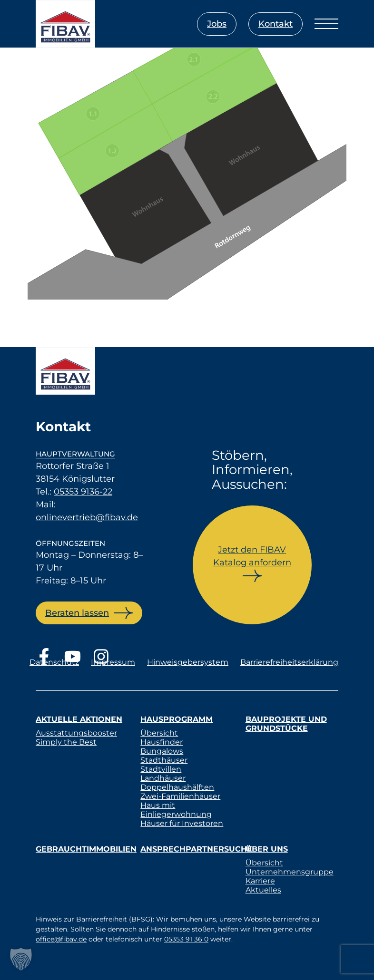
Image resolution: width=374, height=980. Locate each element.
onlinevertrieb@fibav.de (87, 517)
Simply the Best (66, 742)
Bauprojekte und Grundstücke (286, 724)
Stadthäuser (164, 760)
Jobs (217, 24)
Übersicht (159, 733)
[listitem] (95, 115)
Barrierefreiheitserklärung (289, 662)
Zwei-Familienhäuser (180, 796)
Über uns (267, 849)
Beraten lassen (77, 613)
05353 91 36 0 (186, 939)
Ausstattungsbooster (76, 733)
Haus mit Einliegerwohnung (176, 810)
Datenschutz (54, 662)
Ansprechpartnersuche (196, 849)
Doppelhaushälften (177, 787)
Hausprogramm (177, 719)
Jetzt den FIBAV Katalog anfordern (252, 556)
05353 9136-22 (83, 492)
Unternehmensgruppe (290, 872)
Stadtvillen (161, 769)
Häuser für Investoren (182, 823)
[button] (21, 959)
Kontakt (276, 24)
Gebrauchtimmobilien (86, 849)
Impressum (113, 662)
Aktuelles (263, 890)
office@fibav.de (61, 939)
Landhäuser (163, 778)
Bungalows (162, 751)
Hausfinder (162, 742)
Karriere (260, 881)
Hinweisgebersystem (188, 662)
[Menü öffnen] (326, 24)
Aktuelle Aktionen (79, 719)
